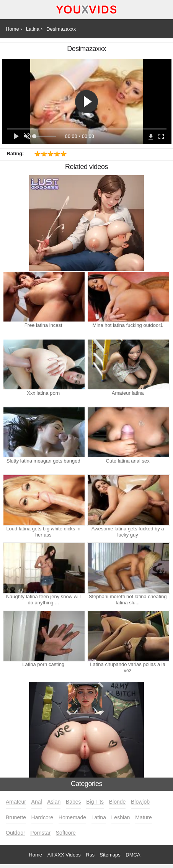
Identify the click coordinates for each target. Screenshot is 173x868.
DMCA (133, 855)
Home (35, 855)
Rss (90, 855)
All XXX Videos (64, 855)
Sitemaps (110, 855)
